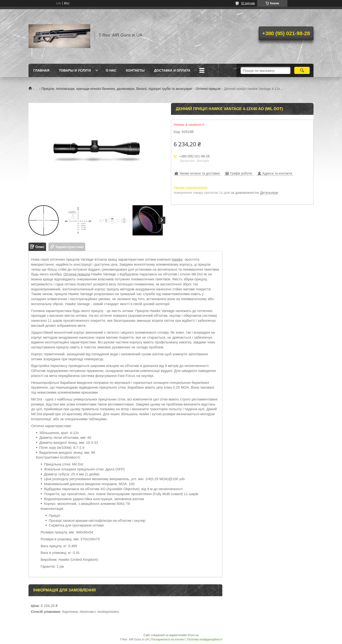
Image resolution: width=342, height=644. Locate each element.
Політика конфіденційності (205, 639)
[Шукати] (302, 70)
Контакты (135, 70)
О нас (111, 70)
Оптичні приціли (208, 89)
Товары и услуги (75, 70)
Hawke (177, 259)
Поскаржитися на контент (168, 639)
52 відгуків (248, 3)
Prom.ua (193, 635)
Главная (41, 70)
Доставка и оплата (172, 70)
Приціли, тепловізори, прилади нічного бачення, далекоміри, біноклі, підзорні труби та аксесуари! (117, 89)
